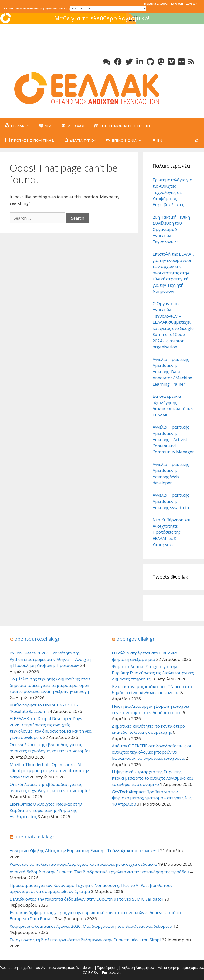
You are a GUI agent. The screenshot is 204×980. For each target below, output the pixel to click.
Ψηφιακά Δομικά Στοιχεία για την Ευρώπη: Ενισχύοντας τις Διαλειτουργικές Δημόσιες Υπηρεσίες (153, 673)
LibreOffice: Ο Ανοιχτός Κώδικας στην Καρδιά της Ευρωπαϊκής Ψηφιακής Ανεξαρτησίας (46, 810)
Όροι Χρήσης (107, 967)
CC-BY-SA (90, 973)
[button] (29, 126)
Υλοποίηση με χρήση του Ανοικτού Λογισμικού (38, 967)
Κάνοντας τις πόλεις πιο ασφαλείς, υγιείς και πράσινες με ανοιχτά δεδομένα (83, 864)
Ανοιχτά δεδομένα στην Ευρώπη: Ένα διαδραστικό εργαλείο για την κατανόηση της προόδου (99, 872)
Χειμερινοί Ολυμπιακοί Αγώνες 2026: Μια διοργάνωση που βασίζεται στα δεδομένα (91, 926)
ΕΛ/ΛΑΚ (9, 8)
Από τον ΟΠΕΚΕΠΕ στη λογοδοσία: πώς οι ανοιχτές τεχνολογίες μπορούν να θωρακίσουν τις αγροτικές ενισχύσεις (152, 752)
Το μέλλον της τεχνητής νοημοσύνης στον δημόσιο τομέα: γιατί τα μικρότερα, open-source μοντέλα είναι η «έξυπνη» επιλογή (50, 685)
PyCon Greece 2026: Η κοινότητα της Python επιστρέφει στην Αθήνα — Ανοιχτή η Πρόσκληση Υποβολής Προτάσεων (50, 659)
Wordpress (85, 967)
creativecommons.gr (29, 8)
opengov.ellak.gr (136, 639)
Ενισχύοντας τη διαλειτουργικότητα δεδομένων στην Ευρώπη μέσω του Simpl (85, 940)
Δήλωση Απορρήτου (138, 967)
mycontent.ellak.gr (56, 8)
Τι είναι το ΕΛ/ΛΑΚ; (156, 4)
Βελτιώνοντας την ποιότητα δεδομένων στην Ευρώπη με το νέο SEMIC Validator (87, 899)
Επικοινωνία (112, 973)
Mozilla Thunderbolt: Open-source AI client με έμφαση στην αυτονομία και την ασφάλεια (49, 771)
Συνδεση (192, 4)
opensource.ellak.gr (37, 639)
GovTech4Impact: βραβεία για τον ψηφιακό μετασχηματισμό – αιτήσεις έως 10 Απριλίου (152, 798)
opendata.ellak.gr (34, 836)
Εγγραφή (177, 4)
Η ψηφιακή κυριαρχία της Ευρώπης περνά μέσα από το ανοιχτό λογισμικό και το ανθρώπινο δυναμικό (152, 778)
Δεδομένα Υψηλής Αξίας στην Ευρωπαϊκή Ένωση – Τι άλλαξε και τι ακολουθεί (84, 851)
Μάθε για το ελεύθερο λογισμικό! (146, 18)
